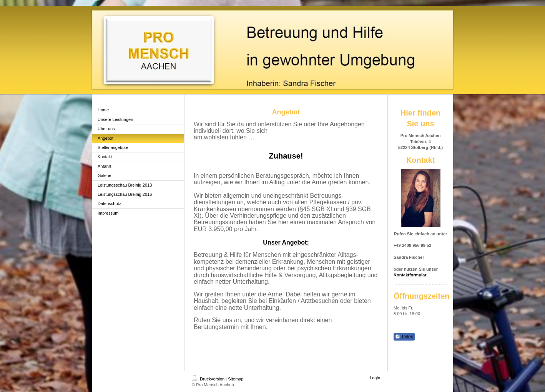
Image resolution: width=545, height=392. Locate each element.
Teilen (404, 337)
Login (375, 378)
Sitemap (236, 379)
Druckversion (209, 379)
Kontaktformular (410, 275)
